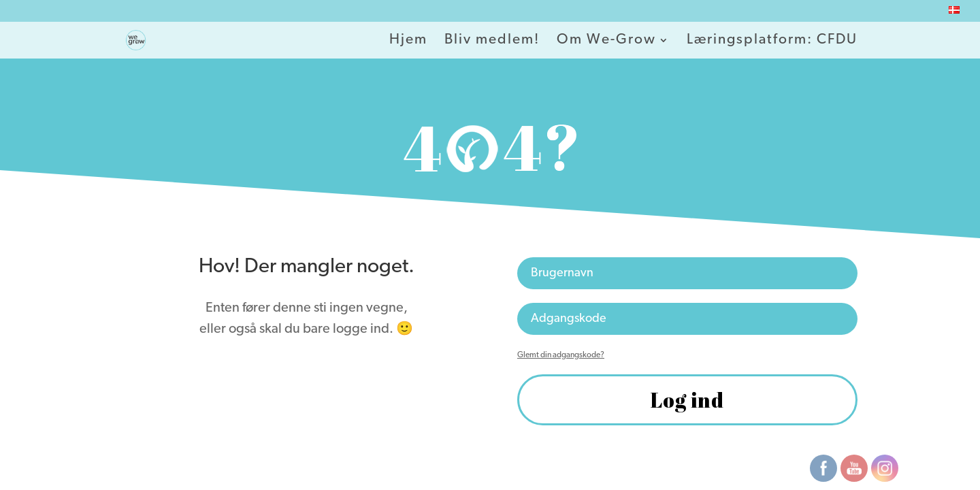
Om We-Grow (606, 41)
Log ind (687, 400)
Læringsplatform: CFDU (772, 41)
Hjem (408, 41)
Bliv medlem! (492, 41)
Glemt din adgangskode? (561, 355)
